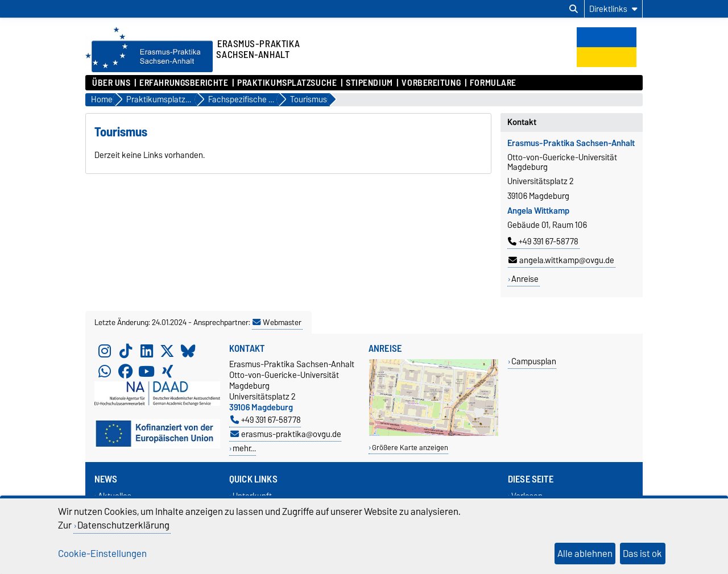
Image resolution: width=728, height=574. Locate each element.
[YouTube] (147, 371)
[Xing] (167, 371)
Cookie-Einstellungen (102, 554)
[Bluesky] (188, 351)
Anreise (525, 279)
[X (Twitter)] (167, 351)
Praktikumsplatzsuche (287, 83)
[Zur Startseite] (149, 69)
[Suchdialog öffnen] (574, 9)
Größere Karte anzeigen (410, 448)
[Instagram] (105, 351)
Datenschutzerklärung (123, 525)
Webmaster (277, 322)
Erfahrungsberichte (184, 83)
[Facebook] (126, 371)
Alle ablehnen (585, 554)
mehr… (244, 448)
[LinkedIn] (147, 351)
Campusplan (534, 361)
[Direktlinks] (613, 9)
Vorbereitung (431, 83)
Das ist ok (642, 554)
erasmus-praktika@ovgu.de (286, 434)
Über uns (111, 83)
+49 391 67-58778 (543, 242)
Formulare (493, 83)
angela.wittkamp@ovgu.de (561, 260)
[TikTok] (126, 351)
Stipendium (369, 83)
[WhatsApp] (105, 371)
